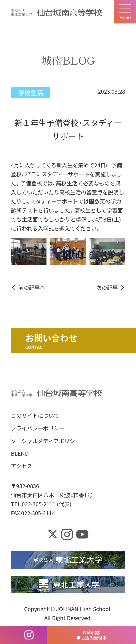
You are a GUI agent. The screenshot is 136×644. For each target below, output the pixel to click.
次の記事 (107, 287)
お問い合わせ (51, 338)
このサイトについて (35, 415)
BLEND (20, 453)
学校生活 (31, 92)
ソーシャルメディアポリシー (46, 441)
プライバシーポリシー (38, 428)
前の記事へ (32, 287)
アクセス (22, 466)
